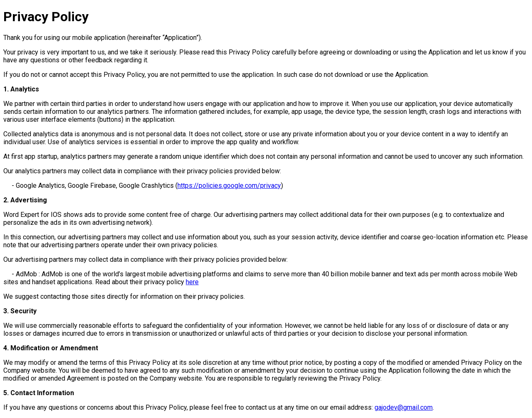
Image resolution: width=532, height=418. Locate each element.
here (192, 282)
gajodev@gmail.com (404, 407)
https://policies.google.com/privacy (229, 186)
